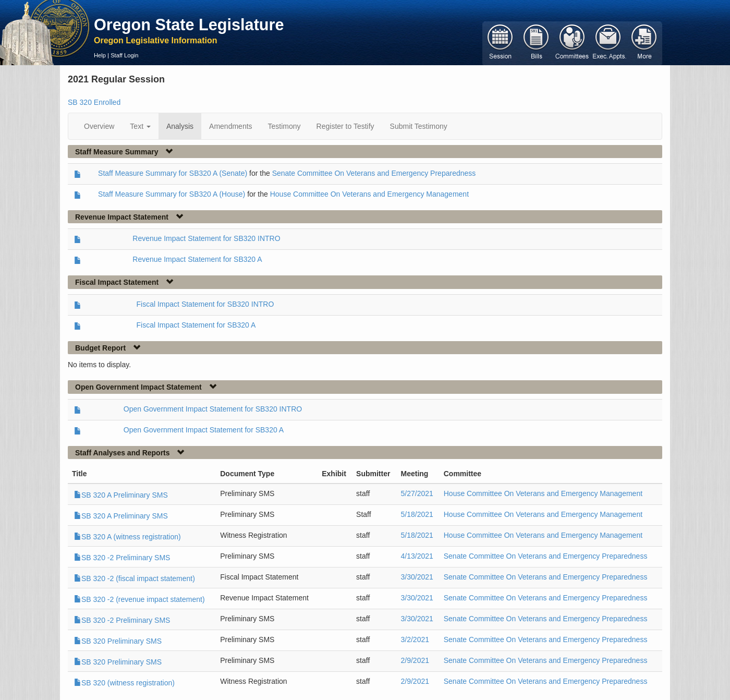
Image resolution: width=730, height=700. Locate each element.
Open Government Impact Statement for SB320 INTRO (213, 409)
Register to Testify (345, 126)
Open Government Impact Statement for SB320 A (204, 430)
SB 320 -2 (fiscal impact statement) (135, 578)
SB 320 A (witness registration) (127, 537)
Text (140, 126)
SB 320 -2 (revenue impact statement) (139, 599)
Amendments (230, 126)
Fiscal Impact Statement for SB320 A (196, 325)
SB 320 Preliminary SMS (118, 641)
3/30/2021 (417, 577)
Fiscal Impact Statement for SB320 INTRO (205, 304)
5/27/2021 (417, 493)
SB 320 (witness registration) (124, 683)
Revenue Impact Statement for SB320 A (197, 259)
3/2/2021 (415, 639)
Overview (99, 126)
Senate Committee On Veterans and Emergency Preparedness (374, 173)
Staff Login (124, 55)
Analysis (180, 126)
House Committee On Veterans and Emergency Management (369, 194)
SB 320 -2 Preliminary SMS (122, 558)
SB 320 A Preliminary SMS (121, 495)
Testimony (284, 126)
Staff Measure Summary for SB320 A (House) (172, 194)
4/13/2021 (417, 556)
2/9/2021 (415, 660)
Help (100, 55)
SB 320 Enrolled (94, 102)
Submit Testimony (419, 126)
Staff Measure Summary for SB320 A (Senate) (173, 173)
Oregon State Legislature (189, 25)
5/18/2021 (417, 514)
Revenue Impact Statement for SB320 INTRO (206, 238)
